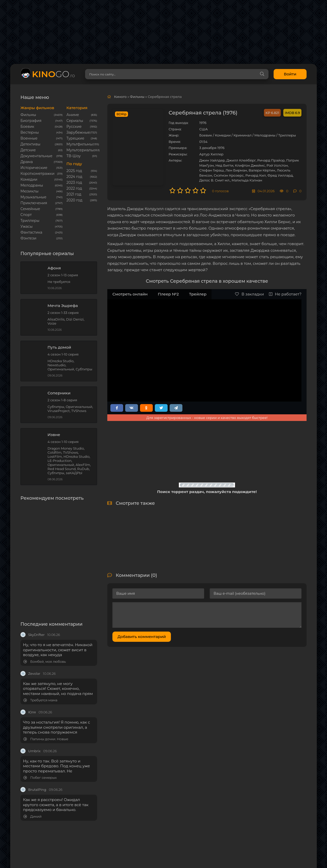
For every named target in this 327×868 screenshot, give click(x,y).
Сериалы (75, 121)
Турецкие (75, 138)
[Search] (262, 74)
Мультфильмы (80, 144)
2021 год (74, 194)
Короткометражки (37, 174)
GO (53, 74)
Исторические (34, 168)
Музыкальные (33, 197)
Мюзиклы (30, 191)
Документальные (36, 156)
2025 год (74, 171)
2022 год (74, 188)
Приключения (34, 203)
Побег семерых (40, 778)
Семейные (30, 209)
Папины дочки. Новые (46, 739)
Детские (28, 150)
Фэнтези (28, 238)
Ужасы (27, 226)
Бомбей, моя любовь (45, 662)
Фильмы (28, 115)
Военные (29, 138)
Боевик (27, 127)
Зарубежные (78, 132)
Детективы (30, 144)
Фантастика (31, 232)
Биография (31, 121)
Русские (74, 127)
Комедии (29, 179)
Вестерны (30, 132)
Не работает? (285, 294)
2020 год (74, 200)
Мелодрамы (32, 185)
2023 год (74, 182)
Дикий (33, 816)
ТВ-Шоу (74, 156)
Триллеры (30, 221)
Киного (120, 97)
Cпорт (26, 215)
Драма (27, 162)
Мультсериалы (80, 150)
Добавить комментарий (142, 637)
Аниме (73, 115)
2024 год (74, 177)
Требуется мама (40, 700)
